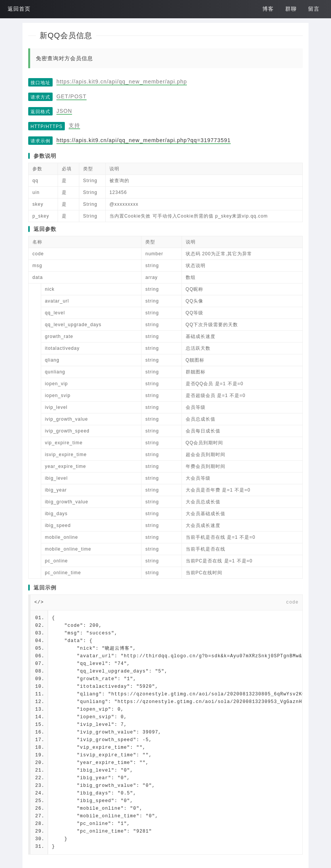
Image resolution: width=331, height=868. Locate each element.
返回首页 (19, 9)
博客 (268, 9)
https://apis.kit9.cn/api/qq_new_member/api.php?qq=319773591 (144, 140)
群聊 (291, 9)
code (292, 602)
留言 (314, 9)
